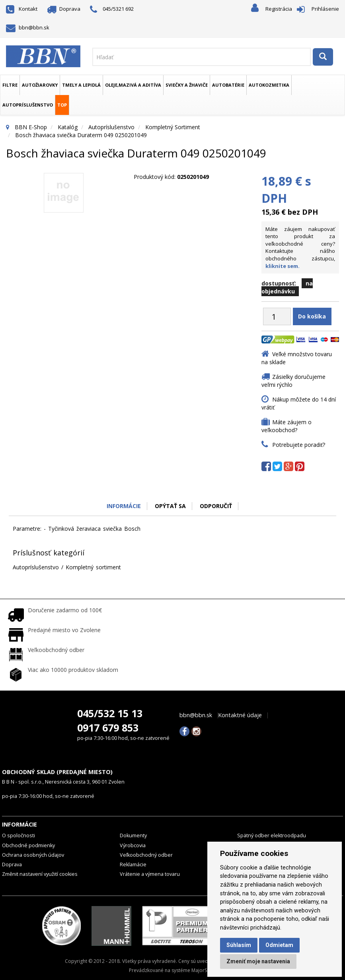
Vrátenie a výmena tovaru (150, 874)
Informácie (124, 506)
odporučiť (216, 506)
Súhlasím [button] (239, 945)
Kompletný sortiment (173, 127)
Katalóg (68, 127)
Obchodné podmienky (28, 845)
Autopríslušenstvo (28, 105)
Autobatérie (228, 85)
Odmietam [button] (279, 945)
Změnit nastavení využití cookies (40, 874)
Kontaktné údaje (240, 715)
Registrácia (279, 9)
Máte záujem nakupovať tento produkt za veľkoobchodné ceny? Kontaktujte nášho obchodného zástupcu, (300, 247)
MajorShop (204, 970)
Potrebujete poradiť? (299, 445)
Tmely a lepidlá (81, 85)
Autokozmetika (269, 85)
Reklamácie (133, 865)
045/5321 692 (112, 9)
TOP (62, 105)
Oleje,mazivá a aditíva (133, 85)
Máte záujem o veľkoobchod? (287, 426)
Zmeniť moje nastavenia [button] (258, 961)
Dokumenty (133, 835)
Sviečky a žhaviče (187, 85)
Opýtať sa (170, 506)
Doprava (64, 9)
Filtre (10, 85)
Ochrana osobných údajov (33, 855)
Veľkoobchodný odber (146, 855)
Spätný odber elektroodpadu (272, 835)
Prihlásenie (325, 9)
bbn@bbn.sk (28, 27)
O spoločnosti (19, 835)
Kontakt (22, 9)
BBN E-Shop (31, 127)
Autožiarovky (40, 85)
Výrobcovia (133, 845)
